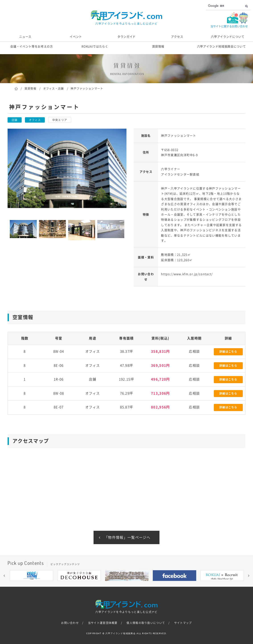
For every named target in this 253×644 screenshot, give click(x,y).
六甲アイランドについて (228, 37)
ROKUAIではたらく (95, 46)
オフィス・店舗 (54, 88)
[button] (4, 576)
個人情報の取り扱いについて (146, 623)
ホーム (16, 88)
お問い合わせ (70, 623)
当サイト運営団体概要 (103, 623)
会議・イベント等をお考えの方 (32, 46)
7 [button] (140, 584)
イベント (76, 37)
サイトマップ (183, 623)
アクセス (177, 37)
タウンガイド (126, 37)
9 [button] (153, 584)
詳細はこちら (228, 352)
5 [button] (126, 584)
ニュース (25, 37)
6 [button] (133, 584)
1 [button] (100, 584)
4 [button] (120, 584)
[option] (67, 168)
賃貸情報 (158, 46)
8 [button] (147, 584)
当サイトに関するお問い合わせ (229, 26)
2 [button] (106, 584)
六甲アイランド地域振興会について (221, 46)
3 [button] (113, 584)
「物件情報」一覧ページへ (127, 537)
